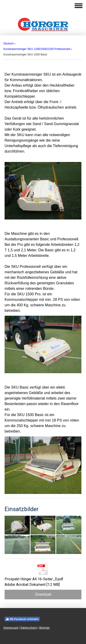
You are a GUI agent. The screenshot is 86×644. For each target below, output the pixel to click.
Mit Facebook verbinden (22, 619)
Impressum (11, 628)
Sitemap (44, 628)
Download (43, 594)
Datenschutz (29, 628)
